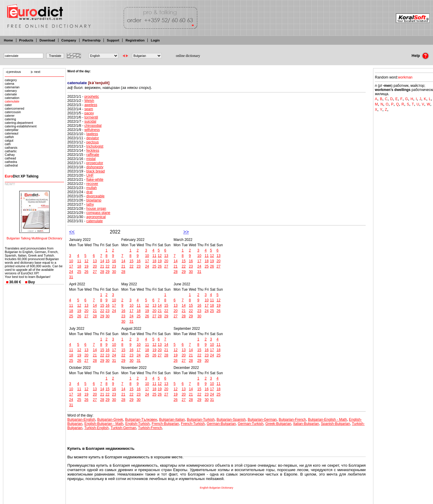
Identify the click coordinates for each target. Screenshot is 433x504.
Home (8, 40)
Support (113, 40)
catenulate (12, 101)
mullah (91, 188)
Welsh (89, 101)
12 (86, 261)
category (11, 80)
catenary (11, 91)
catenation (12, 98)
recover (92, 184)
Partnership (91, 40)
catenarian (12, 87)
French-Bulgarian (165, 424)
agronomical (96, 217)
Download (47, 40)
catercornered (15, 108)
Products (26, 40)
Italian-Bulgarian (306, 424)
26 (86, 272)
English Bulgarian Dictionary (217, 488)
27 (95, 272)
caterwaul (12, 133)
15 (108, 261)
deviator (93, 138)
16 (114, 261)
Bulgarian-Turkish (201, 420)
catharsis (11, 148)
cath (8, 144)
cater (8, 105)
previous (15, 72)
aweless (91, 105)
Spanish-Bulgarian (335, 424)
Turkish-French (150, 428)
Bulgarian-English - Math (327, 420)
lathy (90, 204)
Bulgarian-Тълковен (141, 420)
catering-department (19, 123)
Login (155, 40)
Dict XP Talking (22, 176)
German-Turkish (251, 424)
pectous (93, 142)
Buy (32, 282)
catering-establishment (21, 126)
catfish (9, 137)
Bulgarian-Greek (110, 420)
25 (79, 272)
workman (405, 77)
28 (102, 272)
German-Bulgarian (221, 424)
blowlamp (94, 200)
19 (86, 266)
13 (95, 261)
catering (10, 119)
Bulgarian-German (262, 420)
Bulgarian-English (81, 420)
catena (9, 84)
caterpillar (12, 130)
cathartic (11, 151)
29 (108, 272)
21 (102, 266)
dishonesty (95, 167)
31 (71, 277)
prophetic (91, 97)
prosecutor (95, 163)
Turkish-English (96, 428)
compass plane (98, 213)
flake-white (95, 180)
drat (89, 192)
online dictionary (188, 56)
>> (186, 232)
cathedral (11, 165)
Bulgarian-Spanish (231, 420)
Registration (135, 40)
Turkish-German (123, 428)
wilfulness (92, 130)
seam (89, 109)
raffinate (93, 155)
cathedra (11, 162)
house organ (96, 209)
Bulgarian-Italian (172, 420)
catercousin (13, 112)
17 (71, 266)
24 (71, 272)
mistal (91, 159)
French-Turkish (193, 424)
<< (72, 232)
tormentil (91, 117)
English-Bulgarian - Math (104, 424)
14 (102, 261)
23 (114, 266)
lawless (92, 134)
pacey (89, 113)
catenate (11, 94)
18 (79, 266)
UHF (90, 175)
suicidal (90, 121)
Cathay (10, 155)
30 (114, 272)
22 (108, 266)
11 (79, 261)
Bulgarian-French (292, 420)
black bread (95, 171)
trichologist (95, 146)
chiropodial (93, 126)
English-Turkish (137, 424)
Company (69, 40)
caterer (10, 116)
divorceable (95, 196)
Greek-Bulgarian (278, 424)
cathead (10, 158)
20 (95, 266)
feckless (93, 151)
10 (71, 261)
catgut (9, 140)
